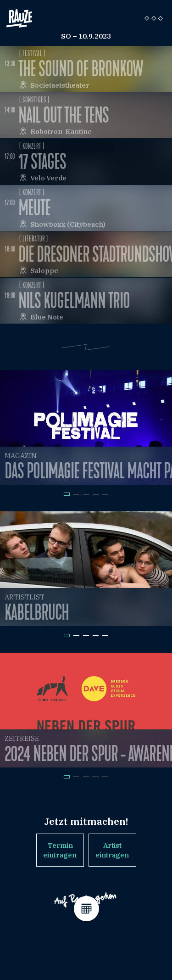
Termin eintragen (60, 850)
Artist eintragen (112, 850)
